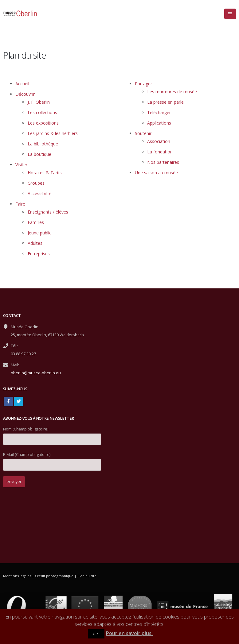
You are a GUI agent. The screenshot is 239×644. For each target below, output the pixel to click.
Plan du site (87, 576)
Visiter (21, 165)
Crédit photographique (54, 576)
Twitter (19, 401)
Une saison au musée (156, 173)
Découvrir (25, 94)
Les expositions (43, 123)
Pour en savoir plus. (129, 633)
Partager (143, 84)
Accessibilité (40, 193)
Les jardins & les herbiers (53, 133)
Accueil (22, 84)
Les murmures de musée (172, 92)
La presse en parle (165, 102)
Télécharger (159, 112)
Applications (159, 123)
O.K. (96, 634)
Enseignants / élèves (48, 212)
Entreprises (39, 254)
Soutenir (143, 133)
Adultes (35, 243)
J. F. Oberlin (39, 102)
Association (159, 141)
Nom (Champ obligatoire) (52, 434)
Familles (36, 222)
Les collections (42, 112)
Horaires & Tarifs (45, 173)
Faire (20, 204)
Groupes (36, 183)
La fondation (160, 152)
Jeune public (39, 233)
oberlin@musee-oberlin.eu (36, 373)
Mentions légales (17, 576)
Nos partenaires (163, 162)
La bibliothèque (43, 144)
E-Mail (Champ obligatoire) (52, 459)
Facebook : (8, 401)
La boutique (39, 154)
